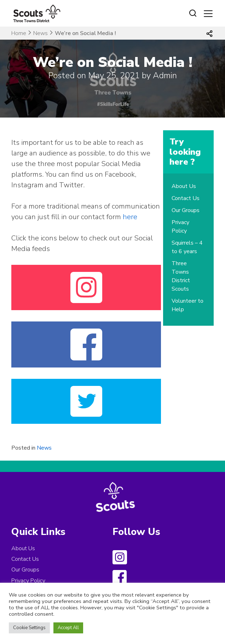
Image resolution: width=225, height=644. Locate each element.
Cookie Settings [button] (29, 628)
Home (19, 33)
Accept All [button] (68, 628)
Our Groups (186, 210)
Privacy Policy (28, 581)
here (130, 217)
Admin (165, 75)
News (41, 33)
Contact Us (186, 198)
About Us (184, 186)
